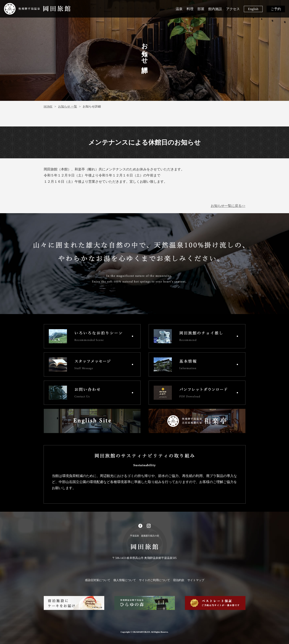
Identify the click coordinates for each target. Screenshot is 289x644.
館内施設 (215, 9)
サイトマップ (196, 580)
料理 (190, 9)
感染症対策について (98, 580)
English (253, 9)
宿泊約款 (179, 580)
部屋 (201, 9)
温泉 (179, 9)
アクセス (233, 9)
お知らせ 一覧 (68, 106)
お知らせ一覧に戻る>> (228, 206)
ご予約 (276, 9)
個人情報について (125, 580)
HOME (48, 106)
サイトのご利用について (154, 580)
